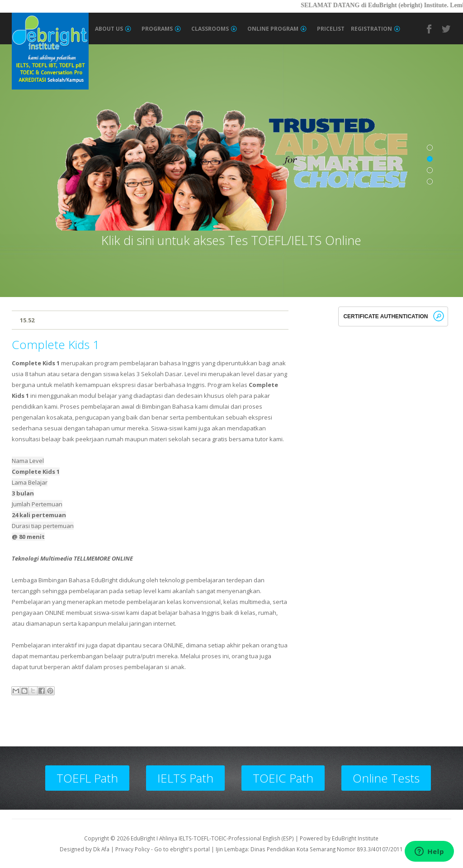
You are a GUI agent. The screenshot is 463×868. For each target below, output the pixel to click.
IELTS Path (185, 778)
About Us (113, 29)
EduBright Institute (355, 838)
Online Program (277, 29)
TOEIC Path (283, 778)
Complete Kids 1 (56, 344)
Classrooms (214, 29)
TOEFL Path (87, 778)
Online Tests (386, 778)
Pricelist (331, 29)
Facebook (430, 29)
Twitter (447, 29)
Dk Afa (101, 849)
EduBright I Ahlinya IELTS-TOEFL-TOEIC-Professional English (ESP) (212, 838)
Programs (161, 29)
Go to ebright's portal (182, 849)
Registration (376, 29)
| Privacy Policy (130, 849)
